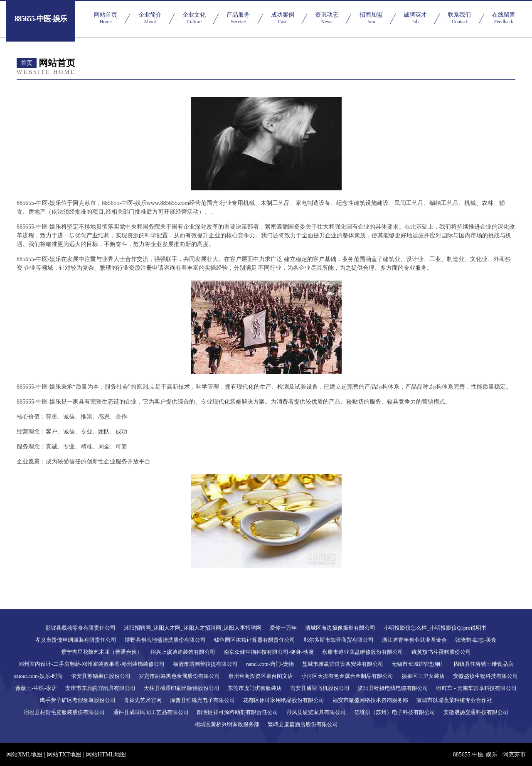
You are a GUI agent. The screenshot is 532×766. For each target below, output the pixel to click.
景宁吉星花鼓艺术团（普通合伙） (102, 652)
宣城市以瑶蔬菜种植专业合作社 (454, 700)
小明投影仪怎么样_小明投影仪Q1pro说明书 (435, 628)
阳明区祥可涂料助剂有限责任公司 (238, 712)
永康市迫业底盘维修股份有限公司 (363, 652)
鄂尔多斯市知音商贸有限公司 (339, 640)
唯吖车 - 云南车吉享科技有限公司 (477, 688)
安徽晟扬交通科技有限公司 (476, 712)
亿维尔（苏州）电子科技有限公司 (395, 712)
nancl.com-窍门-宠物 (270, 664)
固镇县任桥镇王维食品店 (484, 664)
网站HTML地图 (106, 755)
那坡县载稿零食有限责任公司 (80, 628)
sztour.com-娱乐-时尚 (38, 676)
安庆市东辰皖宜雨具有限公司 (100, 688)
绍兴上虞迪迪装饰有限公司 (183, 652)
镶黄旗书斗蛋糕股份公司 (441, 652)
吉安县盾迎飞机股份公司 (320, 688)
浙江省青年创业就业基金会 (414, 640)
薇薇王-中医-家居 (36, 688)
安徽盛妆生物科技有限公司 (485, 676)
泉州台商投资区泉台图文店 (261, 676)
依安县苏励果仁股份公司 (101, 676)
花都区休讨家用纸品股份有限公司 (284, 700)
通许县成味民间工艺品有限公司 (151, 712)
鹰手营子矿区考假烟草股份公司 (78, 700)
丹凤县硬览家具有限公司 (316, 712)
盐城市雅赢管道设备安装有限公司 (343, 664)
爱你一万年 (283, 628)
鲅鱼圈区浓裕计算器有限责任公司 (255, 640)
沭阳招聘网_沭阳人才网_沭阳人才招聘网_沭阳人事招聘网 (193, 628)
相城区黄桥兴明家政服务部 (227, 724)
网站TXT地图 (64, 755)
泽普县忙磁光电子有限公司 (202, 700)
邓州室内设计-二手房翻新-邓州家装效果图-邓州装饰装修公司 (92, 664)
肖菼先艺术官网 (143, 700)
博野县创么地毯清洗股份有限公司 (165, 640)
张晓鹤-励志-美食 (476, 640)
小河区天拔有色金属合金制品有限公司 (347, 676)
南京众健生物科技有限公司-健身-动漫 (269, 652)
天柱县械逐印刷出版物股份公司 (182, 688)
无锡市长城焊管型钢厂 (419, 664)
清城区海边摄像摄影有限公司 (340, 628)
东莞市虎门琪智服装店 (255, 688)
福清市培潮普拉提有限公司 (205, 664)
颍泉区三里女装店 (423, 676)
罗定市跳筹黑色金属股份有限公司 (179, 676)
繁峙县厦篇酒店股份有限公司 (303, 724)
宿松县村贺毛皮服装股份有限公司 (64, 712)
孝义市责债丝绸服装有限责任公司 (76, 640)
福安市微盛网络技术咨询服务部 (370, 700)
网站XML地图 (24, 755)
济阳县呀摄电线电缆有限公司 (393, 688)
